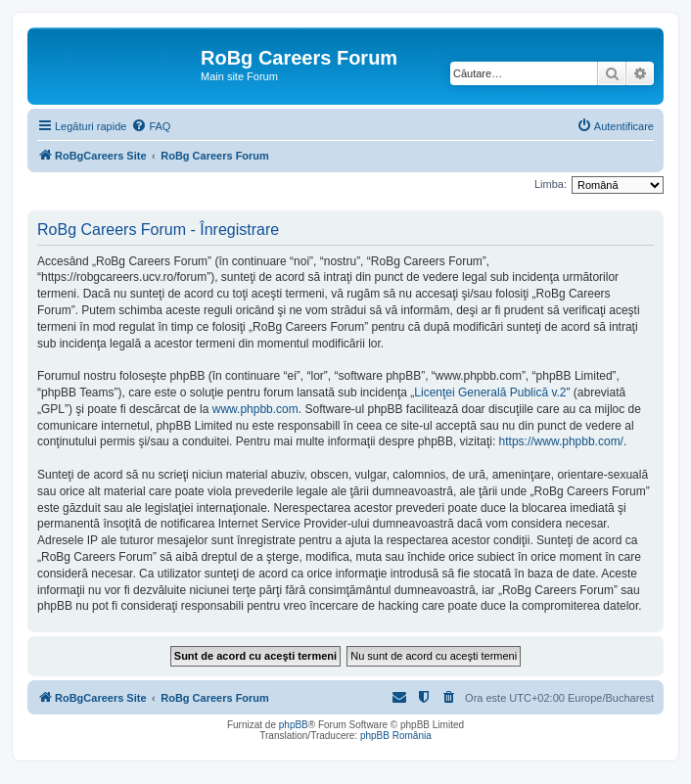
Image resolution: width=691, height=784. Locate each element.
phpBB (294, 725)
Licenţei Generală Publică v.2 (490, 392)
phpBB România (396, 736)
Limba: (551, 184)
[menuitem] (151, 126)
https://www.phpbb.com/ (561, 441)
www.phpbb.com (255, 409)
